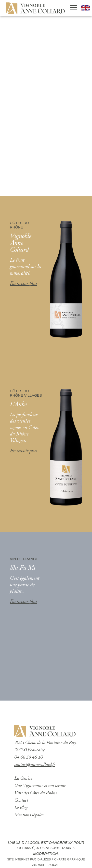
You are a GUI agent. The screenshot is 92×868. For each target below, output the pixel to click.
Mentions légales (29, 815)
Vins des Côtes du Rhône (36, 793)
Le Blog (21, 808)
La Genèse (23, 779)
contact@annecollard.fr (35, 765)
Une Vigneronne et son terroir (40, 786)
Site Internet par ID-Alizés (29, 859)
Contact (21, 801)
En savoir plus (23, 284)
